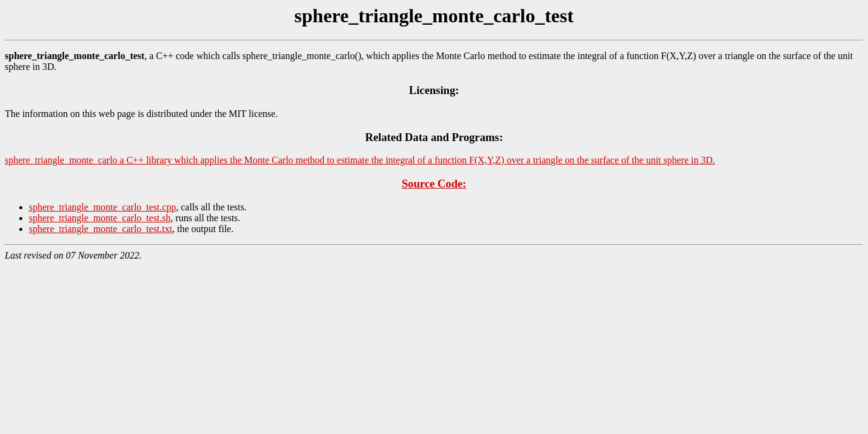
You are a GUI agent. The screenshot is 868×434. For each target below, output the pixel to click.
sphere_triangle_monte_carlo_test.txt (101, 229)
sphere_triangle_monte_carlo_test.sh (100, 218)
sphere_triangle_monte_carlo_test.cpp (102, 207)
